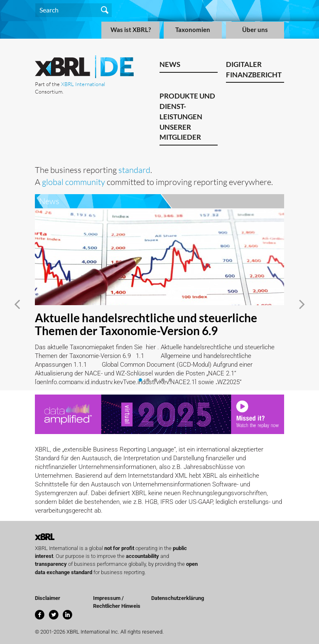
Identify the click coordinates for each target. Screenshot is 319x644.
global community (74, 182)
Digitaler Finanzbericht (254, 69)
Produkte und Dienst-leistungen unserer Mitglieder (187, 116)
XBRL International (83, 84)
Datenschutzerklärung (178, 598)
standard (134, 170)
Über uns (255, 30)
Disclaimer (48, 598)
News (170, 64)
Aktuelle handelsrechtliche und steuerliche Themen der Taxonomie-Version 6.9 (146, 324)
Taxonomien (193, 30)
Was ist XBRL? (131, 30)
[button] (17, 304)
